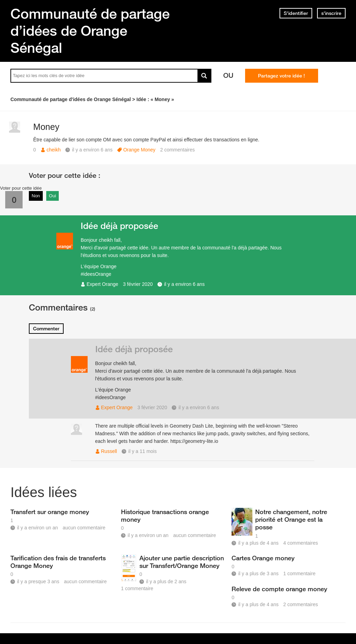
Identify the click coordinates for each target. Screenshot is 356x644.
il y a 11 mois (143, 451)
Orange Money (139, 150)
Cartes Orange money (263, 558)
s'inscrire (331, 13)
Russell (109, 451)
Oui (52, 196)
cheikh (54, 150)
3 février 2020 (138, 284)
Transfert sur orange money (50, 512)
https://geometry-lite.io (194, 441)
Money (46, 127)
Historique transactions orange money (165, 515)
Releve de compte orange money (279, 589)
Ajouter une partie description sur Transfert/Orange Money (182, 562)
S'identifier (296, 13)
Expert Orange (102, 284)
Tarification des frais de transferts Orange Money (58, 562)
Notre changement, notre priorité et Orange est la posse (291, 519)
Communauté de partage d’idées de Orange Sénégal (90, 31)
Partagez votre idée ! (281, 76)
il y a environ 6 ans (184, 284)
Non (36, 196)
